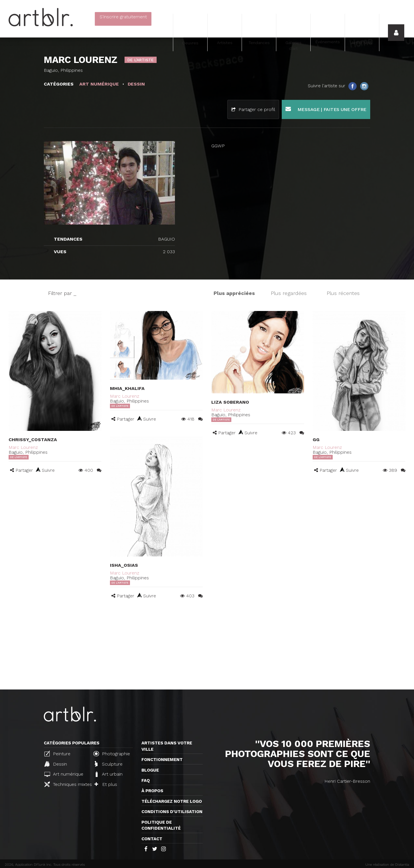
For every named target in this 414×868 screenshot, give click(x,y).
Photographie (112, 754)
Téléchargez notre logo (172, 801)
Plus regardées (289, 293)
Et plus (106, 784)
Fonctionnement (162, 760)
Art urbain (109, 774)
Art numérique (64, 774)
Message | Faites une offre (326, 109)
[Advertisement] (207, 647)
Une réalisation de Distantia (387, 865)
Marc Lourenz (23, 447)
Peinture (57, 754)
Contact (152, 839)
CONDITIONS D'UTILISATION (172, 812)
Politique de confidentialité (161, 825)
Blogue (150, 770)
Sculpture (109, 764)
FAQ (146, 780)
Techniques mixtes (66, 784)
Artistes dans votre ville (167, 746)
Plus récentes (343, 293)
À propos (152, 791)
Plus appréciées (234, 293)
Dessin (56, 764)
